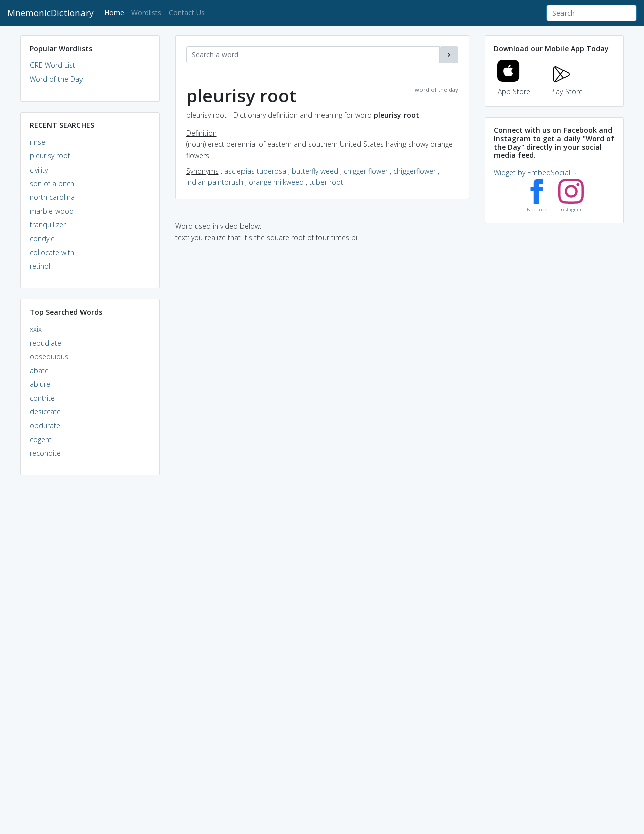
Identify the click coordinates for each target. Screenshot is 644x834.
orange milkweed (276, 182)
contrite (42, 398)
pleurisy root (50, 156)
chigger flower (366, 171)
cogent (41, 439)
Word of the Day (56, 79)
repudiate (46, 343)
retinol (40, 266)
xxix (36, 329)
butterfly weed (315, 171)
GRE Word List (53, 65)
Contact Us (187, 12)
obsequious (49, 356)
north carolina (52, 197)
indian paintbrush (215, 182)
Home (116, 12)
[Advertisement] (90, 637)
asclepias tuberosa (255, 171)
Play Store (567, 85)
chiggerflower (415, 171)
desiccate (45, 412)
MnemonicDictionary (50, 13)
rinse (37, 142)
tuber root (326, 182)
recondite (45, 453)
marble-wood (52, 211)
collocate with (52, 252)
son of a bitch (52, 183)
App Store (514, 85)
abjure (40, 384)
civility (39, 170)
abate (39, 370)
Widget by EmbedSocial (535, 172)
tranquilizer (48, 225)
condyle (42, 239)
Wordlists (146, 12)
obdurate (45, 425)
